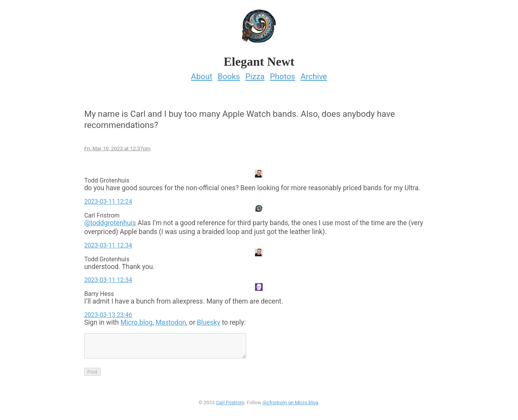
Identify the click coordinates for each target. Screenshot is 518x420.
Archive (314, 74)
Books (229, 74)
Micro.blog (136, 320)
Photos (283, 74)
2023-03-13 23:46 (108, 313)
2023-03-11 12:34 (108, 243)
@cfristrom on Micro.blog (290, 405)
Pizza (255, 74)
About (202, 74)
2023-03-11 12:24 (108, 199)
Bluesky (209, 320)
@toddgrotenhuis (110, 221)
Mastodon (171, 320)
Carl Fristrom (230, 405)
